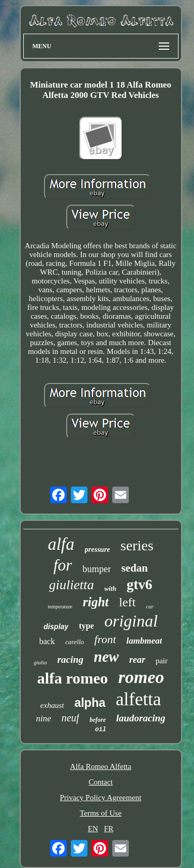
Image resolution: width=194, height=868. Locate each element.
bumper (96, 569)
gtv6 (140, 585)
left (127, 602)
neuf (70, 718)
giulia (40, 662)
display (56, 627)
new (106, 657)
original (131, 621)
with (110, 588)
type (86, 626)
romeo (141, 677)
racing (71, 659)
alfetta (138, 699)
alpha (90, 703)
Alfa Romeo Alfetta (100, 766)
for (63, 565)
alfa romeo (73, 678)
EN (93, 829)
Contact (101, 782)
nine (43, 718)
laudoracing (141, 718)
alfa (61, 544)
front (105, 639)
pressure (98, 550)
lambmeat (144, 641)
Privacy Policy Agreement (101, 798)
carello (74, 642)
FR (109, 829)
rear (137, 660)
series (137, 545)
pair (162, 661)
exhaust (52, 705)
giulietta (72, 585)
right (96, 602)
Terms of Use (101, 813)
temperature (60, 607)
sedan (134, 568)
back (47, 641)
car (150, 606)
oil (101, 730)
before (98, 720)
